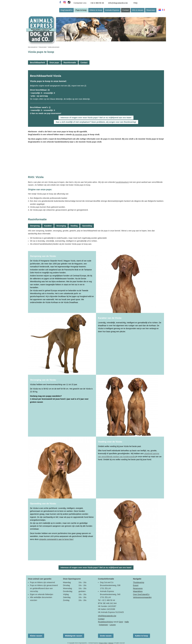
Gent (121, 622)
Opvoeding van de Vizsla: (43, 504)
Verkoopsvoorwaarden (142, 597)
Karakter (48, 226)
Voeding (74, 226)
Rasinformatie (70, 63)
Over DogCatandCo (141, 594)
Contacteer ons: (80, 3)
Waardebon (138, 591)
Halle (127, 622)
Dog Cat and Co (33, 47)
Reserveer (151, 10)
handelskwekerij (122, 182)
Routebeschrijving (105, 622)
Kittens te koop (96, 10)
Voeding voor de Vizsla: (110, 442)
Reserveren (138, 588)
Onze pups (54, 63)
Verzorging (61, 226)
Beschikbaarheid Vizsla (46, 76)
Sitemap (111, 643)
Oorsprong (35, 226)
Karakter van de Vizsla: (110, 318)
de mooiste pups (80, 134)
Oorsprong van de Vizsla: (43, 256)
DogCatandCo (66, 10)
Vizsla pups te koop (54, 47)
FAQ (136, 3)
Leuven (113, 625)
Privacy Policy (103, 643)
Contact (126, 10)
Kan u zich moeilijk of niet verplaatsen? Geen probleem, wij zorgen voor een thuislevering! (96, 122)
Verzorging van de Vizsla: (43, 380)
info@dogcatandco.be (118, 3)
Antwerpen (104, 625)
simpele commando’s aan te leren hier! (56, 539)
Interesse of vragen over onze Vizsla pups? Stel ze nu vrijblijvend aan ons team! (96, 118)
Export (136, 585)
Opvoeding (87, 226)
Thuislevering (139, 582)
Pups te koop (81, 10)
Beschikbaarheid (37, 63)
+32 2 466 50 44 (97, 3)
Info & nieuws (138, 10)
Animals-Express (112, 10)
